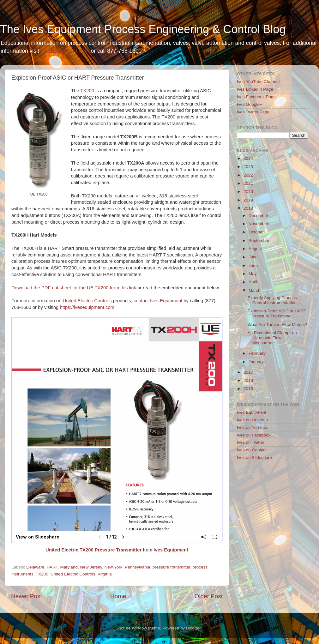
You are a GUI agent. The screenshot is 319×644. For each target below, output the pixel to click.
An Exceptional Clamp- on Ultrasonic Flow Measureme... (272, 338)
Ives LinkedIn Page (255, 89)
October (256, 232)
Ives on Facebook (254, 435)
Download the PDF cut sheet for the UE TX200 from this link (74, 288)
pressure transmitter (171, 567)
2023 (248, 167)
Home (118, 596)
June (253, 265)
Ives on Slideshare (254, 457)
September (259, 241)
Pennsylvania (137, 567)
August (255, 249)
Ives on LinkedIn (252, 420)
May (253, 274)
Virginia (105, 574)
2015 (248, 389)
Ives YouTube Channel (258, 82)
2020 (248, 192)
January (256, 362)
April (253, 282)
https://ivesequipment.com (87, 307)
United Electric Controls (87, 301)
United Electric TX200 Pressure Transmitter (93, 550)
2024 (248, 158)
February (257, 353)
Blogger (193, 628)
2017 (248, 372)
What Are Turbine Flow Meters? (277, 325)
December (258, 216)
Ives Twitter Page (253, 112)
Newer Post (27, 596)
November (258, 224)
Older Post (209, 596)
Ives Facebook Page (256, 97)
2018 (248, 208)
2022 (248, 175)
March (255, 290)
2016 (248, 380)
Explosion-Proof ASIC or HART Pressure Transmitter (277, 313)
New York (113, 567)
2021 (248, 183)
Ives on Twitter (251, 442)
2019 (248, 200)
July (252, 257)
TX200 (87, 91)
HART (52, 567)
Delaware (35, 567)
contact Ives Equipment (158, 301)
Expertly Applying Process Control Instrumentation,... (274, 300)
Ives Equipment (171, 550)
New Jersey (91, 567)
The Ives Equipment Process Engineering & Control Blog (143, 29)
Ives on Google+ (253, 450)
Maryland (69, 567)
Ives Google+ (250, 104)
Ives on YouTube (253, 427)
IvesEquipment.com (65, 51)
